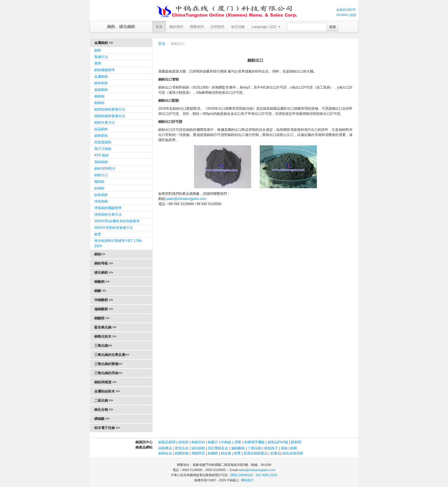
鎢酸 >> (100, 291)
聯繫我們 (197, 27)
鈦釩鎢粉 (101, 195)
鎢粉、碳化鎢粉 (121, 27)
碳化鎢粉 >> (104, 272)
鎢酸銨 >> (102, 318)
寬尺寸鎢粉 (103, 149)
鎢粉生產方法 (105, 123)
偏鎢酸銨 (238, 448)
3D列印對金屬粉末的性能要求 (117, 221)
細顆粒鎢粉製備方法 (110, 116)
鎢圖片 (213, 442)
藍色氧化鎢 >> (105, 327)
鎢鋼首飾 (182, 453)
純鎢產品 (165, 448)
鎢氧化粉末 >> (105, 336)
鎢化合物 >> (104, 410)
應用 (98, 63)
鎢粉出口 (101, 175)
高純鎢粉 (101, 162)
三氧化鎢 (255, 448)
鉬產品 (276, 453)
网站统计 (247, 480)
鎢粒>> (100, 254)
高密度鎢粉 (103, 142)
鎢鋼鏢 (213, 453)
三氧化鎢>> (103, 346)
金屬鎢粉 (101, 77)
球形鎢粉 (101, 201)
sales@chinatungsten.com (186, 199)
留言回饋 (238, 27)
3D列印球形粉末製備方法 (114, 228)
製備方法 (101, 57)
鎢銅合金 (165, 453)
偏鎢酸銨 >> (104, 309)
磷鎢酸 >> (102, 419)
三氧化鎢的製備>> (108, 364)
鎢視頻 (183, 442)
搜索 (333, 27)
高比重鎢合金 (218, 448)
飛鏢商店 (198, 453)
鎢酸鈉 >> (102, 282)
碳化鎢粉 (198, 448)
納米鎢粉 (101, 83)
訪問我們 (217, 27)
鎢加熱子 (271, 448)
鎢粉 (98, 50)
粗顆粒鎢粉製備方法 (110, 109)
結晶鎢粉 (101, 129)
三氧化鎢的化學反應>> (112, 355)
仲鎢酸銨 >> (104, 300)
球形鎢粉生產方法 (108, 215)
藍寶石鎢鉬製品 (256, 453)
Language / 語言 (266, 27)
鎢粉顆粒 (101, 136)
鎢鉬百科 (198, 442)
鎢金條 (226, 453)
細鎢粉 (99, 96)
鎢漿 (98, 234)
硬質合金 (182, 448)
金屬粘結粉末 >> (107, 391)
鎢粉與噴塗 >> (105, 382)
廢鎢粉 (99, 182)
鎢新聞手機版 (255, 442)
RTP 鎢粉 (102, 155)
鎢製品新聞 (167, 442)
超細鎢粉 (101, 90)
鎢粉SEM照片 (105, 169)
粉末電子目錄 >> (107, 428)
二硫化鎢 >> (104, 400)
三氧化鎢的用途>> (108, 373)
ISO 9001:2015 (267, 475)
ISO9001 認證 (346, 15)
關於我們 (176, 27)
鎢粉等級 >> (104, 263)
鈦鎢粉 (99, 188)
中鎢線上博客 (231, 442)
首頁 (159, 27)
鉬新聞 (296, 442)
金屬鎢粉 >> (104, 43)
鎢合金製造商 (293, 453)
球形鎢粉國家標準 (108, 208)
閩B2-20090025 (242, 475)
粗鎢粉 (99, 103)
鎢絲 (284, 448)
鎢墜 (237, 453)
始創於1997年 (346, 10)
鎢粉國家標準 (105, 70)
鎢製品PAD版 (278, 442)
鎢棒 (294, 448)
